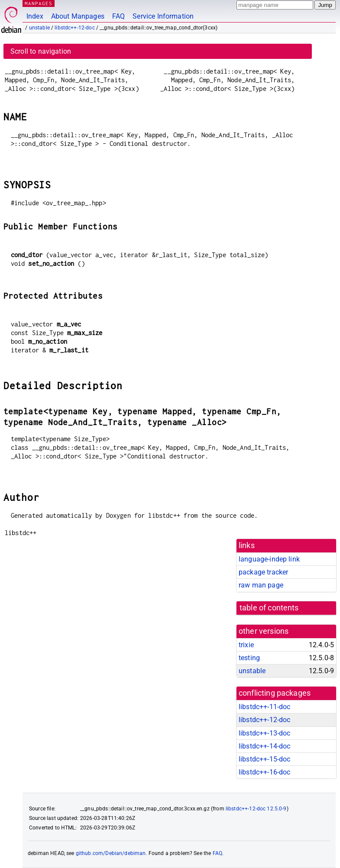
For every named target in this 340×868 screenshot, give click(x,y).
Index (35, 16)
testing (249, 658)
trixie (246, 645)
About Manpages (78, 16)
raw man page (261, 585)
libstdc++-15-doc (264, 759)
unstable (39, 28)
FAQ (118, 16)
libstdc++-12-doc (74, 28)
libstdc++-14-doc (264, 746)
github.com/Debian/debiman (111, 853)
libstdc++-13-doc (264, 733)
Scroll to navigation (41, 51)
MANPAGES (39, 3)
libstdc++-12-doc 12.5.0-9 (256, 809)
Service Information (163, 16)
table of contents (269, 608)
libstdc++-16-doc (264, 772)
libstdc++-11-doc (264, 707)
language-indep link (269, 559)
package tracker (263, 572)
